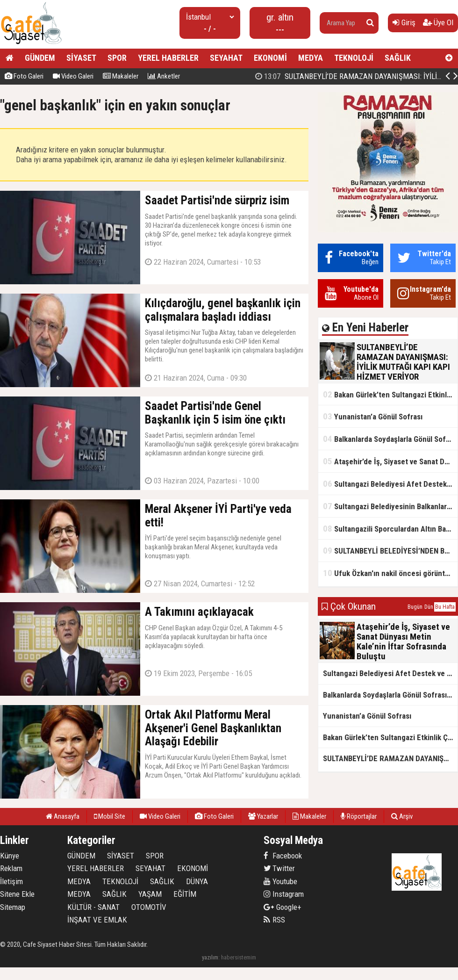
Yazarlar (263, 816)
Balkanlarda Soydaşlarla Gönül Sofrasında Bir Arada (390, 439)
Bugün (415, 607)
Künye (10, 856)
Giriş (404, 22)
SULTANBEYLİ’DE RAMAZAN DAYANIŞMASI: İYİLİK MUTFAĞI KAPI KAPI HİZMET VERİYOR (390, 758)
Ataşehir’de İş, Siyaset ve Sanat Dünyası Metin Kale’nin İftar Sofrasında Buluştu (390, 461)
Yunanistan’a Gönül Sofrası (373, 416)
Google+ (283, 907)
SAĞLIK (398, 58)
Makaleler (121, 76)
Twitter (279, 868)
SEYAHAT (226, 58)
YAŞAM (150, 894)
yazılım (210, 957)
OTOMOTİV (149, 907)
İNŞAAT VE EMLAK (97, 920)
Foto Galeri (24, 76)
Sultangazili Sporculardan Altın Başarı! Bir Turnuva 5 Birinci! (390, 529)
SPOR (117, 58)
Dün (429, 607)
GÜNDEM (40, 58)
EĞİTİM (185, 894)
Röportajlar (359, 816)
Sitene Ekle (17, 894)
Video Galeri (73, 76)
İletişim (11, 881)
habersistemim (239, 957)
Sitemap (13, 907)
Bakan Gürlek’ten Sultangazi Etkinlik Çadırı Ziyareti (390, 394)
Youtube (280, 881)
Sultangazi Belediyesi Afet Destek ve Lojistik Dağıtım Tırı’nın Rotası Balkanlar (390, 484)
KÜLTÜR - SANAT (93, 907)
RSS (274, 920)
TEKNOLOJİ (354, 58)
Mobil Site (110, 816)
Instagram (284, 894)
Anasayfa (63, 816)
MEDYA (311, 58)
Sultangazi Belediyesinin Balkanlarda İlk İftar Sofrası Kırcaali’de (390, 506)
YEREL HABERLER (168, 58)
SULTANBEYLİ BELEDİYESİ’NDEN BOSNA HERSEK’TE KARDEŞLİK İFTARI (390, 551)
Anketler (164, 76)
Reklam (11, 868)
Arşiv (402, 816)
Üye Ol (438, 22)
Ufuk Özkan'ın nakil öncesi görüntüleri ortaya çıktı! (390, 573)
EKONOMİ (270, 58)
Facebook (283, 856)
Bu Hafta (445, 607)
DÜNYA (197, 881)
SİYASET (81, 58)
